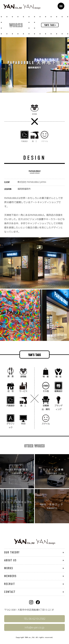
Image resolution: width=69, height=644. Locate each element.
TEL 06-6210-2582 (35, 619)
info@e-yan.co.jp (34, 627)
